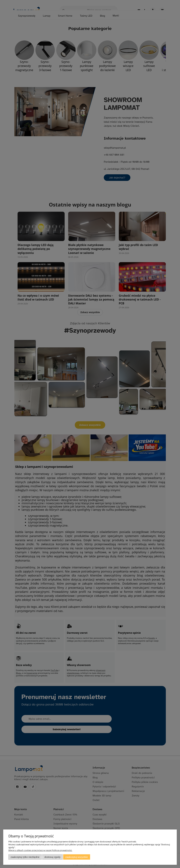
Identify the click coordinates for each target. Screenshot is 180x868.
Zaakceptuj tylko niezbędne (25, 857)
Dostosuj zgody (52, 857)
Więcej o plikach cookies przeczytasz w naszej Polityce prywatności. (40, 850)
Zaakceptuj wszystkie (77, 857)
